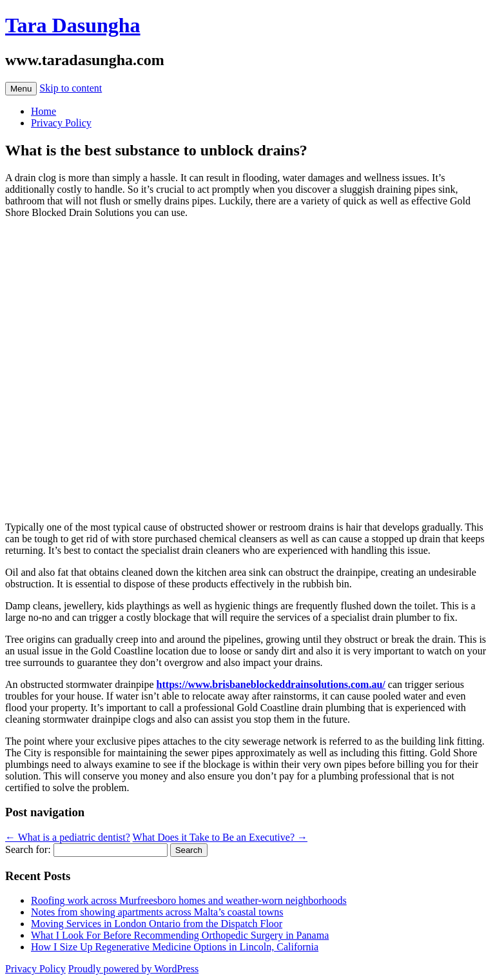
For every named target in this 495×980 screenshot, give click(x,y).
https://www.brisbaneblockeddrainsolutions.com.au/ (271, 684)
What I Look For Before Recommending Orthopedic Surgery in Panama (180, 935)
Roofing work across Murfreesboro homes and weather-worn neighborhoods (189, 900)
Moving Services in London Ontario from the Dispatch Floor (157, 924)
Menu (21, 89)
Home (44, 111)
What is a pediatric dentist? (68, 837)
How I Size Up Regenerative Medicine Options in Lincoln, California (175, 947)
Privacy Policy (61, 123)
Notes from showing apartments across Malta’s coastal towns (157, 912)
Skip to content (71, 88)
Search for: (28, 849)
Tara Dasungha (73, 25)
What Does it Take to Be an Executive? (220, 837)
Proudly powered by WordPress (133, 969)
